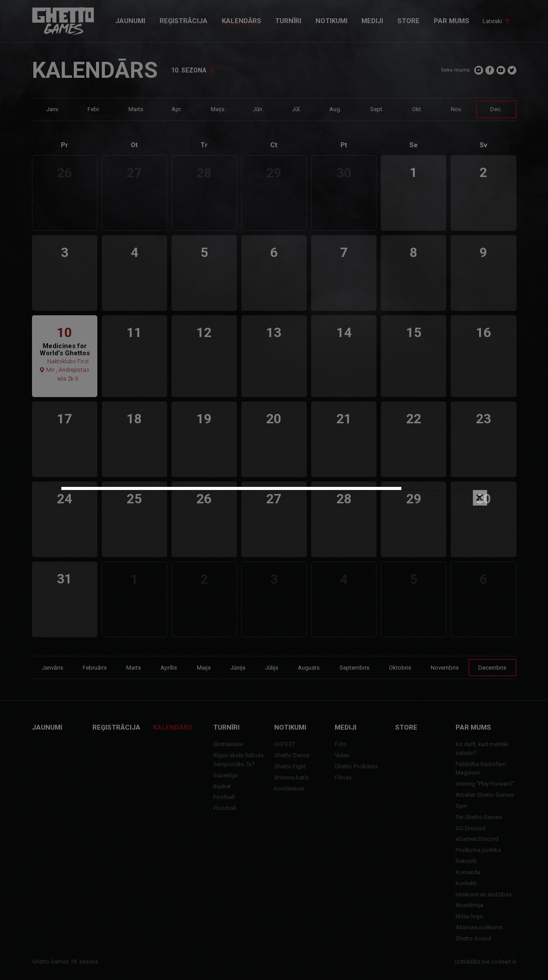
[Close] (480, 498)
